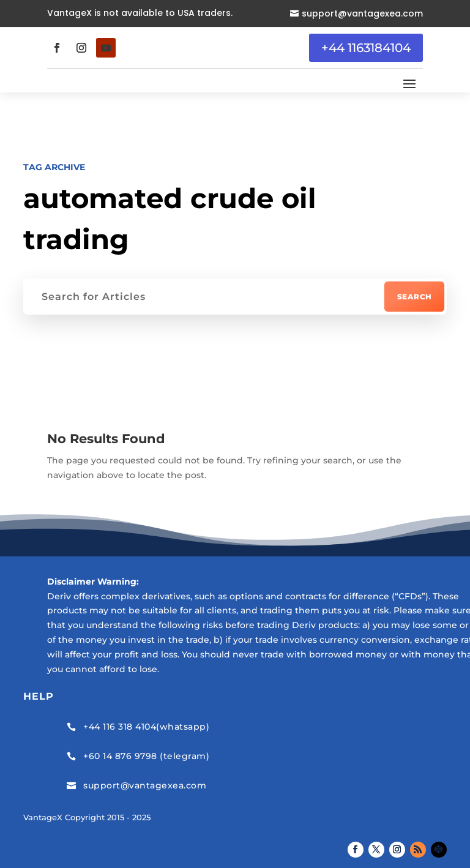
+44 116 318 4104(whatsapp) (146, 727)
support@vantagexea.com (362, 13)
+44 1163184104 (366, 48)
